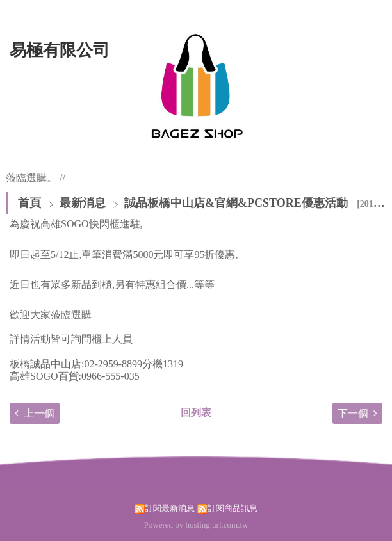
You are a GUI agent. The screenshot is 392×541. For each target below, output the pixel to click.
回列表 (196, 413)
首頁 (29, 203)
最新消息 (84, 203)
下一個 (353, 413)
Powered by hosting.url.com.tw (196, 525)
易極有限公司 (60, 50)
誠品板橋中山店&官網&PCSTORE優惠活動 (236, 203)
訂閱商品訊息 (233, 508)
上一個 (39, 413)
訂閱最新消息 (170, 508)
